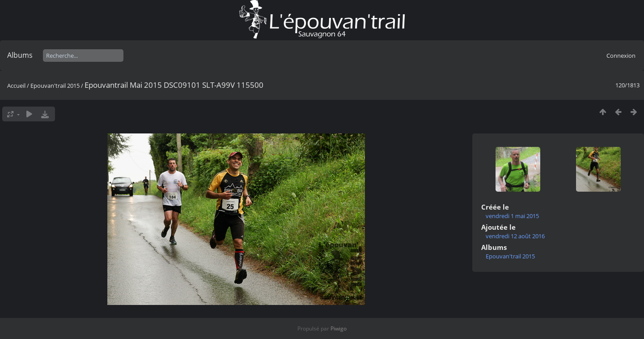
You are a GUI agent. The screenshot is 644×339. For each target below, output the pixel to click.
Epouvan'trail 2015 (55, 86)
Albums (20, 55)
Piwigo (339, 328)
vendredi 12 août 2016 (515, 236)
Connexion (621, 56)
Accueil (16, 86)
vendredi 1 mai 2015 (512, 216)
